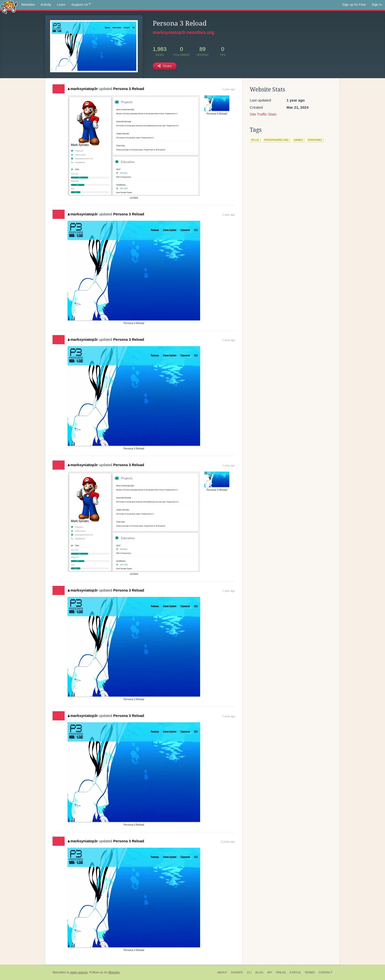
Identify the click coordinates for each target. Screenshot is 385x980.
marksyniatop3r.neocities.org (183, 32)
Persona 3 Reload (129, 89)
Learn (61, 5)
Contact (326, 972)
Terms (310, 972)
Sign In (377, 5)
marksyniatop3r (83, 89)
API (270, 972)
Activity (46, 5)
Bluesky (114, 972)
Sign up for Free (354, 5)
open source (79, 972)
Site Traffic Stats (263, 114)
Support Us (81, 5)
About (222, 972)
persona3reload (276, 140)
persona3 (315, 140)
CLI (249, 972)
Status (295, 972)
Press (281, 972)
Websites (28, 5)
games (298, 140)
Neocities (59, 972)
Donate (237, 972)
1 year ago (229, 89)
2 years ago (228, 842)
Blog (259, 972)
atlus (255, 140)
